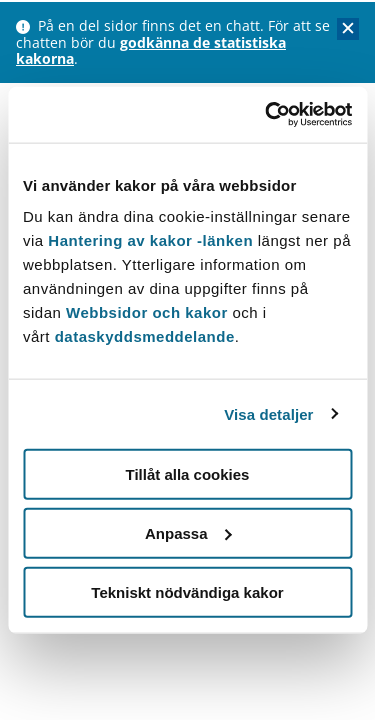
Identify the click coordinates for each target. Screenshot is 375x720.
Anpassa (188, 532)
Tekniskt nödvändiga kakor (187, 591)
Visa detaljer (268, 413)
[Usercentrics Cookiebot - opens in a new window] (267, 115)
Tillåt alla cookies (188, 474)
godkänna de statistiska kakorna (151, 50)
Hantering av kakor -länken (150, 240)
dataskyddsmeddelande (145, 336)
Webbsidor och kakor (149, 312)
